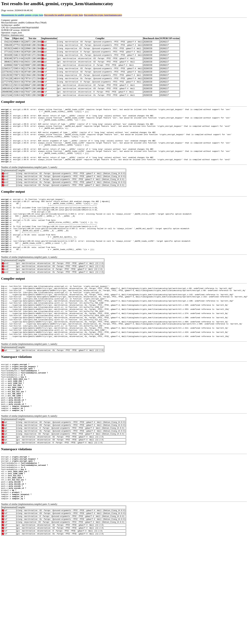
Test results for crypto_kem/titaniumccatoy (103, 15)
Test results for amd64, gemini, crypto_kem (63, 15)
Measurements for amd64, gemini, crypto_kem (22, 15)
